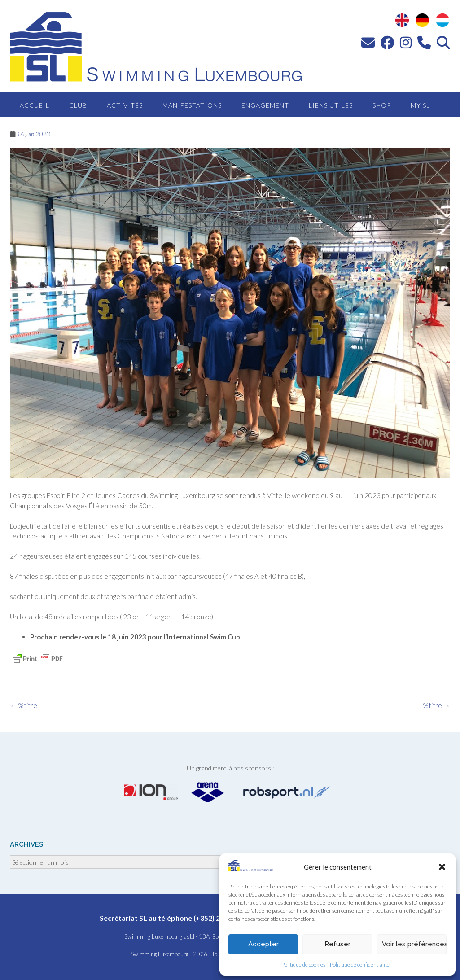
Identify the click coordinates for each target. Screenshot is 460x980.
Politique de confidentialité (360, 965)
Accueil (35, 105)
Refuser (337, 944)
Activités (125, 105)
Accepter (263, 944)
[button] (442, 867)
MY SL (420, 105)
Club (78, 105)
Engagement (265, 105)
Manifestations (192, 105)
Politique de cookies (303, 965)
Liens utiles (331, 105)
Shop (382, 105)
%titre (436, 705)
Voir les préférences (414, 944)
